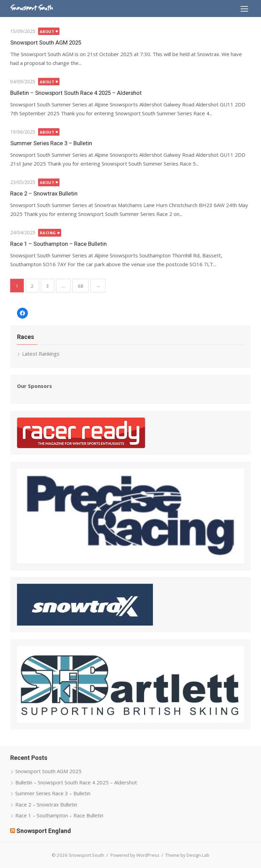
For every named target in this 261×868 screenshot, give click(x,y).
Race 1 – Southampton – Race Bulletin (58, 244)
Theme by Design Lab (187, 855)
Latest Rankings (41, 354)
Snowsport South (32, 8)
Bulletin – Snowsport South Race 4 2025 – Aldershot (76, 93)
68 (81, 286)
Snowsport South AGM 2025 (46, 42)
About (47, 31)
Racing (48, 233)
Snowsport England (44, 831)
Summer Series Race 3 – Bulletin (51, 143)
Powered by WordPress (135, 855)
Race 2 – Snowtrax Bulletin (44, 193)
